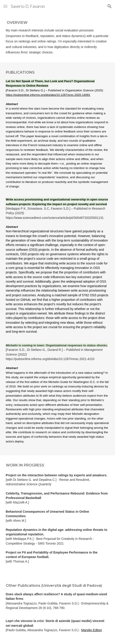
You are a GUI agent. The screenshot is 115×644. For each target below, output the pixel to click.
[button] (5, 6)
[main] (58, 37)
